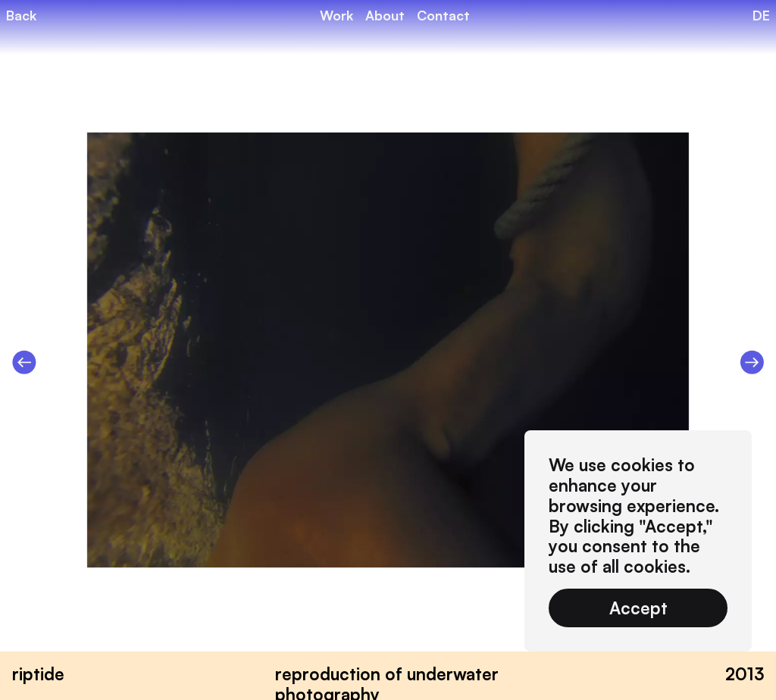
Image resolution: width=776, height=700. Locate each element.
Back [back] (21, 15)
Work (336, 15)
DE (761, 15)
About (385, 15)
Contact (443, 15)
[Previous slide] (24, 364)
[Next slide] (752, 364)
